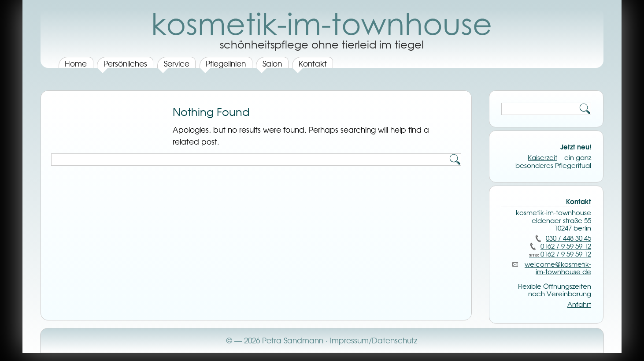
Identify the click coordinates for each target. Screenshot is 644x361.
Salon (272, 63)
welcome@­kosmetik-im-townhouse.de (558, 268)
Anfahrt (579, 305)
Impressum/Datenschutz (374, 341)
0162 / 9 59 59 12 (566, 246)
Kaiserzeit (542, 158)
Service (177, 63)
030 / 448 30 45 (568, 238)
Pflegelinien (226, 63)
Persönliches (125, 63)
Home (76, 63)
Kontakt (313, 63)
